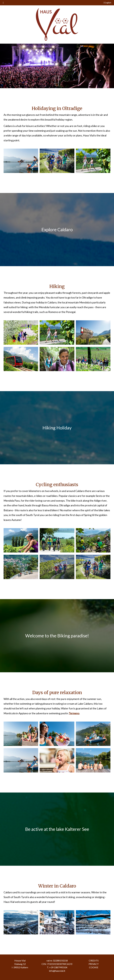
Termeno (74, 713)
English (107, 3)
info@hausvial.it (57, 971)
